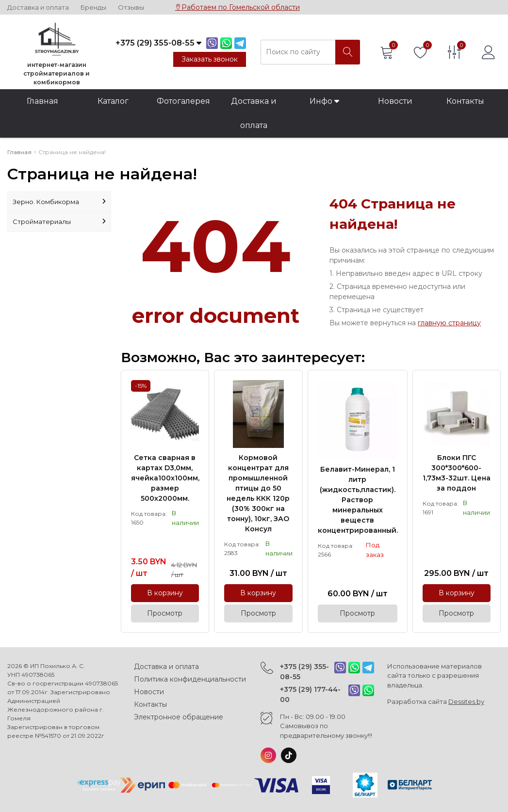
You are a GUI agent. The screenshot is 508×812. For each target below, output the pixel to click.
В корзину (165, 593)
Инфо (324, 101)
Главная (42, 101)
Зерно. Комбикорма (59, 202)
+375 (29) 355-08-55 (304, 672)
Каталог (113, 101)
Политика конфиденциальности (190, 679)
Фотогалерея (183, 101)
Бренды (93, 8)
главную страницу (449, 323)
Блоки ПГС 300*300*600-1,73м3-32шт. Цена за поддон (457, 473)
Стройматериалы (59, 222)
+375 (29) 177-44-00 (310, 694)
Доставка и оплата (38, 8)
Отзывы (131, 8)
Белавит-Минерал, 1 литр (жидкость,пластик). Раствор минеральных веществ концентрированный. (358, 500)
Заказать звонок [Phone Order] (210, 59)
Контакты (465, 101)
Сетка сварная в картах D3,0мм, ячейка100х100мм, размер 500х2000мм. (165, 478)
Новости (395, 101)
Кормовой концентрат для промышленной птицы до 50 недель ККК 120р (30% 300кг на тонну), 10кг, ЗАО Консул (258, 493)
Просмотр (165, 613)
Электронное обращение (179, 717)
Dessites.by (466, 701)
